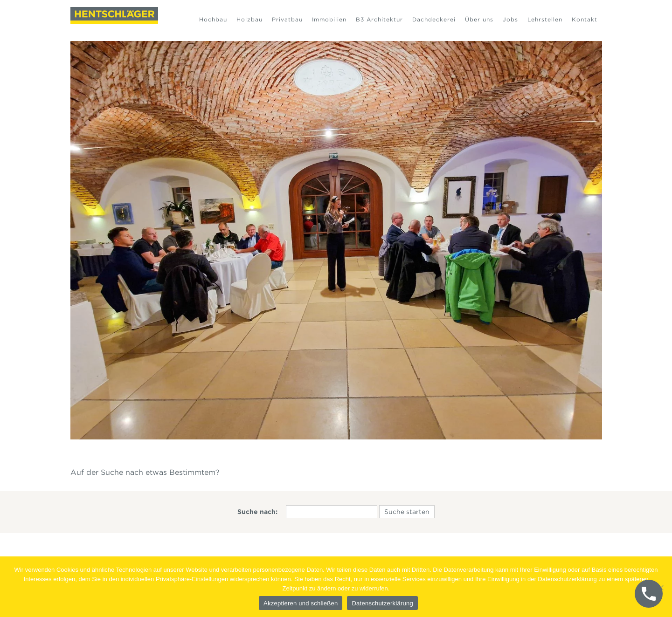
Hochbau (213, 19)
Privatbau (287, 19)
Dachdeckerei (434, 19)
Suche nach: (257, 512)
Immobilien (329, 19)
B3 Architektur (379, 19)
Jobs (510, 19)
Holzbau (249, 19)
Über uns (479, 19)
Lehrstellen (545, 19)
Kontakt (585, 19)
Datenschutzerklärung (382, 603)
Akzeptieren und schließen (301, 603)
